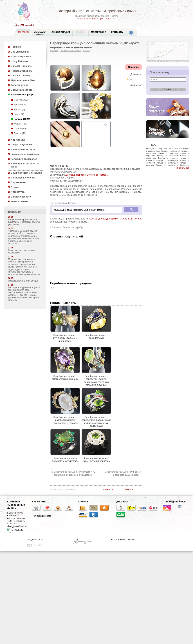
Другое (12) (20, 133)
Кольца (87, 51)
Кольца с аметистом (171, 151)
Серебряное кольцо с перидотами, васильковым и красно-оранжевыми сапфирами (96, 420)
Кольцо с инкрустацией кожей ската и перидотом (96, 458)
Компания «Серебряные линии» (16, 505)
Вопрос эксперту (21, 197)
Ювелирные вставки (23, 149)
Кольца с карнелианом (167, 165)
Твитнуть (128, 489)
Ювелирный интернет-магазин (80, 11)
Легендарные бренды (24, 178)
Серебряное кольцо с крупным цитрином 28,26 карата (122, 473)
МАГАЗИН (23, 32)
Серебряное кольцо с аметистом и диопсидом (65, 376)
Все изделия (21, 100)
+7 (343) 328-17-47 (106, 19)
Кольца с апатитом (168, 153)
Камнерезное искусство (25, 154)
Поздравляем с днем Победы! (23, 281)
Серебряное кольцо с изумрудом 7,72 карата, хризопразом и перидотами (74, 473)
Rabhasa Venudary (21, 71)
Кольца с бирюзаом (167, 156)
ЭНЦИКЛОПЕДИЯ (61, 32)
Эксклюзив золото (22, 90)
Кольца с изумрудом (167, 163)
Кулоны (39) (20, 124)
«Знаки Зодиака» (21, 56)
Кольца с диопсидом (167, 160)
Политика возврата (42, 516)
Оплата (83, 502)
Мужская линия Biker (23, 80)
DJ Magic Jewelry (21, 75)
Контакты (117, 32)
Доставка (122, 502)
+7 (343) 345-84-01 (87, 19)
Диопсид (70, 175)
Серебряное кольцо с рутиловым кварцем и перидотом (65, 336)
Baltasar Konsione (21, 66)
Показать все (182, 168)
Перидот (81, 175)
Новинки (16, 47)
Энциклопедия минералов (26, 173)
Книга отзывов (20, 201)
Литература (18, 192)
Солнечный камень (97, 175)
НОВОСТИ (15, 212)
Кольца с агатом (175, 149)
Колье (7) (19, 114)
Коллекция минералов (24, 159)
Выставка (40, 33)
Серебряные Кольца (65, 203)
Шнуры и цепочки (21, 145)
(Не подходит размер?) (73, 181)
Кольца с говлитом (168, 158)
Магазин (54, 51)
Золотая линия (20, 85)
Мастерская (99, 32)
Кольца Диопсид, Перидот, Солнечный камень (115, 219)
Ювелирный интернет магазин (16, 517)
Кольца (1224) (22, 119)
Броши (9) (19, 109)
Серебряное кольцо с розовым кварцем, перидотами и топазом (65, 419)
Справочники (19, 182)
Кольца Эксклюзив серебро (69, 227)
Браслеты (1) (21, 105)
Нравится (108, 489)
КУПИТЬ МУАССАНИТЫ (123, 540)
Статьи (15, 187)
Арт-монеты (18, 140)
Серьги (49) (20, 129)
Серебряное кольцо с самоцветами (96, 335)
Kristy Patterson (20, 61)
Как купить (39, 502)
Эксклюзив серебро (23, 95)
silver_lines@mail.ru (17, 526)
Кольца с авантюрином (157, 149)
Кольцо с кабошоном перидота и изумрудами (65, 458)
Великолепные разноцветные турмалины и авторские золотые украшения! (24, 222)
